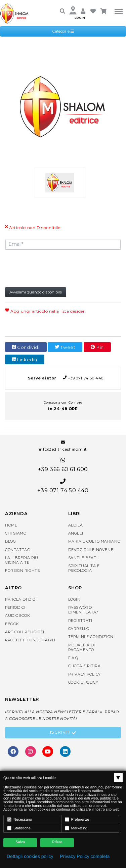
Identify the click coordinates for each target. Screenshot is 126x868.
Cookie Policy (83, 682)
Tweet (65, 347)
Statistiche (19, 828)
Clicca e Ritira (85, 666)
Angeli (76, 533)
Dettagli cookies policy (30, 856)
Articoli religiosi (25, 632)
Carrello (79, 629)
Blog (10, 541)
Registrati (80, 621)
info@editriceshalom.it (63, 446)
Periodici (15, 607)
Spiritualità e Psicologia (84, 568)
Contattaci (18, 550)
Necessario (19, 819)
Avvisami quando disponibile (36, 292)
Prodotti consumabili (30, 640)
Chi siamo (16, 533)
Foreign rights (22, 570)
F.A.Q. (74, 658)
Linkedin (25, 360)
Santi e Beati (83, 558)
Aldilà (76, 525)
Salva (20, 842)
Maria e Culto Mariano (94, 541)
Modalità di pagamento (82, 647)
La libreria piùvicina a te (22, 560)
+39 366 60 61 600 (63, 465)
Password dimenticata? (83, 610)
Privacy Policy (85, 674)
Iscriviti (63, 733)
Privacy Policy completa (85, 856)
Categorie (63, 31)
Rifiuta (57, 842)
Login (74, 599)
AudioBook (17, 615)
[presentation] (56, 268)
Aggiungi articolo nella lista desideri (46, 311)
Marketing (76, 828)
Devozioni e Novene (91, 550)
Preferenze (77, 819)
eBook (12, 624)
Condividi (26, 347)
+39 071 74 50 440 (63, 378)
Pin (97, 347)
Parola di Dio (20, 599)
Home (11, 525)
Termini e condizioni (92, 637)
